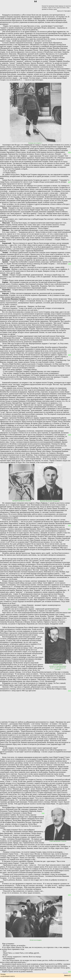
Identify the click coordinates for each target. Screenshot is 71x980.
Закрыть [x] (67, 975)
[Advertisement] (35, 707)
